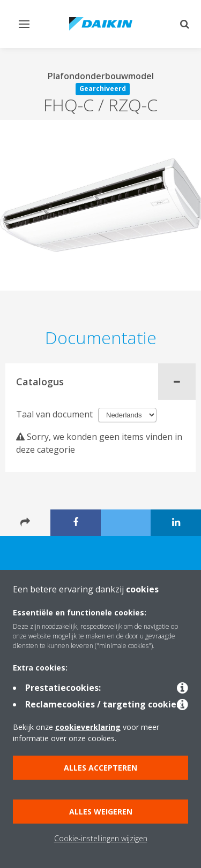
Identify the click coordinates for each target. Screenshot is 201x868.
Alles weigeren (101, 812)
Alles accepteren (100, 768)
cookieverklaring (88, 727)
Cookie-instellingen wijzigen (101, 838)
